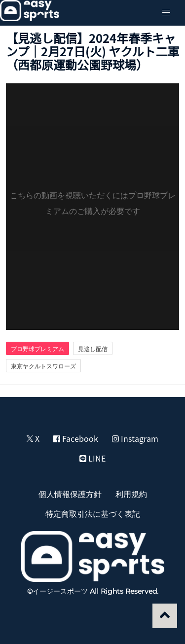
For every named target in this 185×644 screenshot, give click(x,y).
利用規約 (131, 494)
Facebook (76, 438)
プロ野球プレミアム (37, 349)
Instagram (135, 438)
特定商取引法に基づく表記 (93, 513)
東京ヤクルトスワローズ (43, 366)
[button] (166, 13)
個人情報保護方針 (70, 494)
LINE (92, 458)
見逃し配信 (93, 349)
